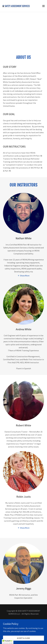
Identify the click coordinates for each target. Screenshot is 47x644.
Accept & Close (23, 638)
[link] (16, 6)
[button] (43, 6)
